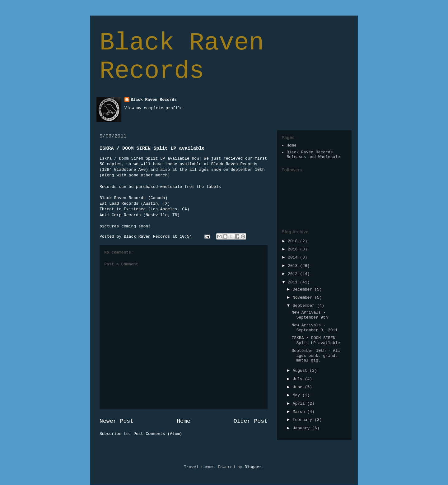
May (298, 395)
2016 (294, 249)
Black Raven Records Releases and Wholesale (313, 155)
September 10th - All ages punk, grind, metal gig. (316, 356)
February (304, 420)
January (302, 428)
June (299, 387)
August (301, 371)
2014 (294, 257)
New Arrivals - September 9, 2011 (315, 328)
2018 (294, 241)
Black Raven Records (182, 57)
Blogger (253, 467)
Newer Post (117, 421)
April (300, 404)
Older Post (251, 421)
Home (184, 421)
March (300, 412)
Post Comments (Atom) (158, 434)
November (304, 298)
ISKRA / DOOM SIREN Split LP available (316, 340)
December (304, 289)
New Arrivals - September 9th (310, 315)
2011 (294, 282)
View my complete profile (154, 108)
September (305, 306)
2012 (294, 274)
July (299, 379)
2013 (294, 266)
